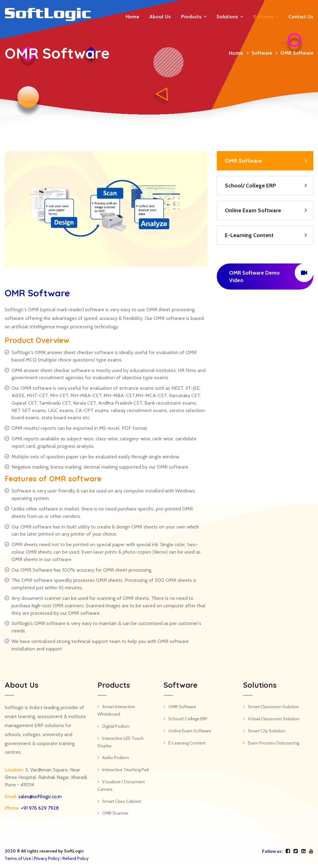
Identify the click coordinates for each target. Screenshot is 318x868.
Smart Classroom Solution (273, 707)
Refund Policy (75, 858)
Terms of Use (18, 858)
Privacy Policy (47, 858)
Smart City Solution (267, 731)
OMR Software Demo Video (271, 273)
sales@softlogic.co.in (39, 796)
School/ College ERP (250, 186)
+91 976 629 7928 (39, 808)
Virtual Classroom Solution (274, 719)
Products (191, 17)
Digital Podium (116, 726)
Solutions (227, 17)
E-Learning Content (249, 235)
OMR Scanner (115, 813)
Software (263, 17)
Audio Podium (116, 758)
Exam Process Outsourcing (273, 743)
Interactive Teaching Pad (125, 770)
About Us (160, 17)
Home (132, 17)
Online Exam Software (253, 210)
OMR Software (243, 161)
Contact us (301, 17)
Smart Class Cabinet (122, 801)
